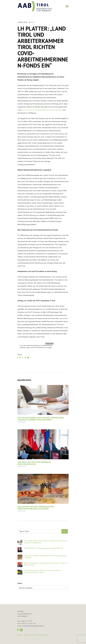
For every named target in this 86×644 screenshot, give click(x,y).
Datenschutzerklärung (41, 635)
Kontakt (20, 635)
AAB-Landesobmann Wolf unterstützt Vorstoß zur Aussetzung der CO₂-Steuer (42, 572)
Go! (65, 531)
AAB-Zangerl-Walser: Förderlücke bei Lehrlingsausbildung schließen (36, 508)
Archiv (20, 583)
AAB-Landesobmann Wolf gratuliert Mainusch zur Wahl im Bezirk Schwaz (46, 564)
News (33, 22)
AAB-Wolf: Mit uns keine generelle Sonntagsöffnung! (34, 463)
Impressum (28, 635)
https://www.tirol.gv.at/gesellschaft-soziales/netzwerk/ (42, 110)
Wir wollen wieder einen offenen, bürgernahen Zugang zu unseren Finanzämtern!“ (41, 419)
